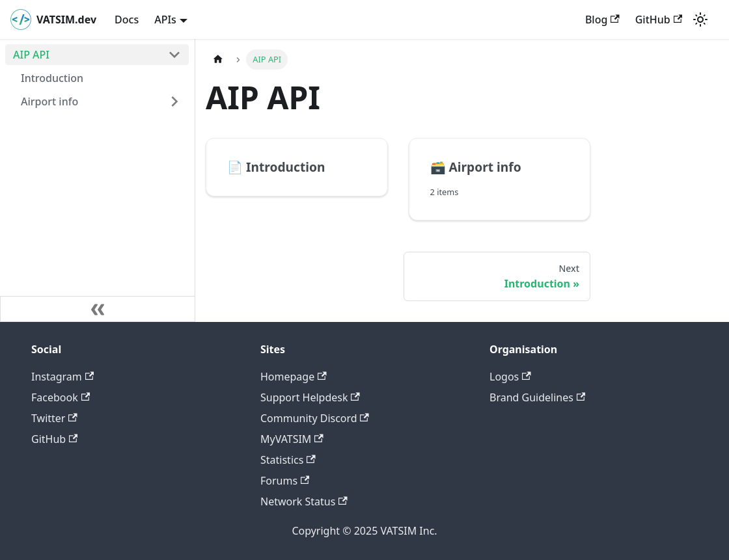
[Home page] (218, 60)
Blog (602, 20)
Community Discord (315, 418)
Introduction (52, 78)
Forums (285, 481)
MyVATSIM (292, 439)
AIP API (31, 55)
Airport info (49, 101)
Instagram (62, 377)
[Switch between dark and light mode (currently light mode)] (700, 20)
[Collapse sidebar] (98, 309)
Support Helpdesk (310, 397)
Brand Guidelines (537, 397)
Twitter (54, 418)
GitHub (659, 20)
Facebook (61, 397)
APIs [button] (165, 20)
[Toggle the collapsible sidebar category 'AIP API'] (174, 55)
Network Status (304, 501)
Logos (510, 377)
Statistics (288, 460)
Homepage (294, 377)
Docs (127, 20)
